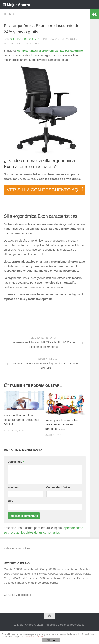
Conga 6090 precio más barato (60, 569)
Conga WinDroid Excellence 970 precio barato (33, 578)
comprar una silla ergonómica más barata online (50, 51)
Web (10, 501)
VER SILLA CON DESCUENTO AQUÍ (45, 190)
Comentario (16, 462)
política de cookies (34, 637)
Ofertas (10, 14)
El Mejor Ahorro (17, 5)
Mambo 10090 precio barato (22, 569)
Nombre (13, 487)
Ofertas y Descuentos (26, 39)
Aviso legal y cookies (17, 548)
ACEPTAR (51, 640)
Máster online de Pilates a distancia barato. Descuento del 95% (21, 420)
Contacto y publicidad (17, 595)
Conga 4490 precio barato (42, 583)
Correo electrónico (59, 487)
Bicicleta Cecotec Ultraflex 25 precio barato (64, 574)
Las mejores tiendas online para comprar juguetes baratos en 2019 (62, 424)
